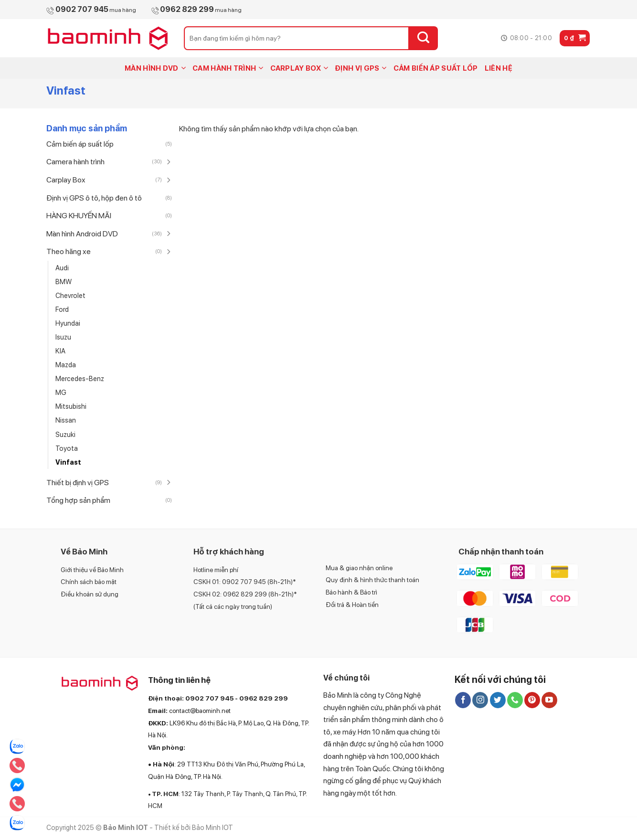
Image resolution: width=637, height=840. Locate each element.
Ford (62, 309)
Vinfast (68, 462)
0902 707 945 (209, 698)
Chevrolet (70, 295)
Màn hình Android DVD (82, 234)
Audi (62, 268)
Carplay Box (66, 180)
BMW (64, 282)
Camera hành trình (75, 162)
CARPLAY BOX (299, 68)
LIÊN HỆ (499, 68)
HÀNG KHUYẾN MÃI (79, 216)
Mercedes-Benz (80, 378)
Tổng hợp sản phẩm (78, 500)
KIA (60, 351)
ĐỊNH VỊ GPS (361, 68)
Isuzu (63, 337)
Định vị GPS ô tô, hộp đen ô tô (94, 198)
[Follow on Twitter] (498, 700)
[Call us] (515, 700)
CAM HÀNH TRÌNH (228, 68)
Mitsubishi (71, 406)
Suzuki (65, 434)
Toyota (67, 448)
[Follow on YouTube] (549, 700)
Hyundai (68, 323)
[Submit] (424, 38)
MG (61, 392)
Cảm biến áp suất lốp (80, 144)
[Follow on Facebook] (463, 700)
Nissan (66, 420)
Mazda (66, 365)
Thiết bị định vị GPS (78, 483)
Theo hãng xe (69, 251)
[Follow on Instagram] (480, 700)
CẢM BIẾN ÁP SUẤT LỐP (436, 68)
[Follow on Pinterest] (532, 700)
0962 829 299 (264, 698)
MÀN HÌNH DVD (155, 68)
